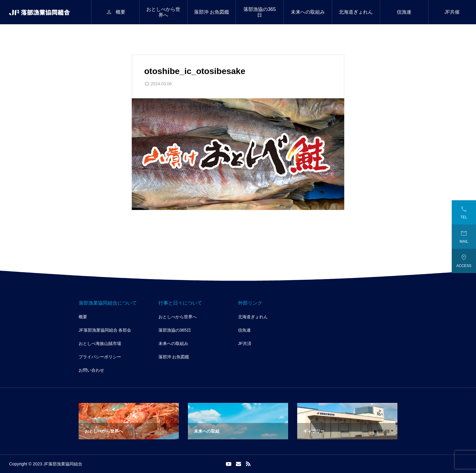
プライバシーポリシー (100, 357)
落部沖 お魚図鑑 (212, 12)
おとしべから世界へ (163, 12)
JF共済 (245, 343)
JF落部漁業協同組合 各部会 (105, 330)
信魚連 (244, 330)
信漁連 (404, 12)
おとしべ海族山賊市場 (100, 343)
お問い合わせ (91, 370)
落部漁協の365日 (260, 12)
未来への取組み (308, 12)
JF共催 (452, 12)
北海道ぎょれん (356, 12)
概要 (83, 317)
